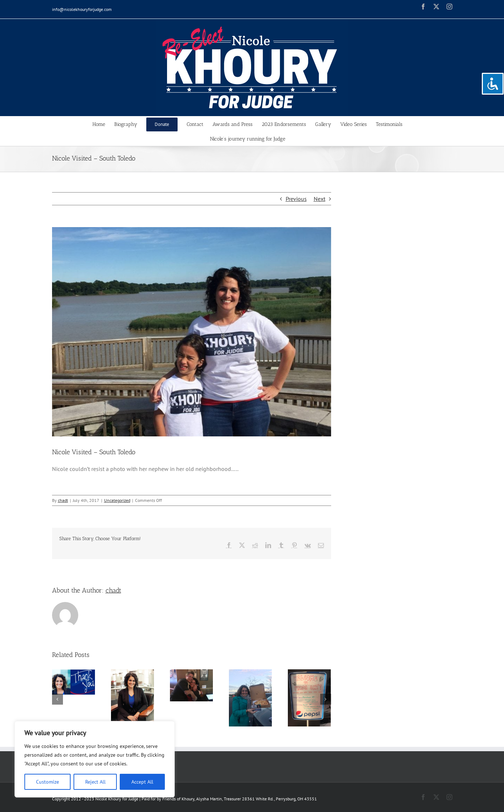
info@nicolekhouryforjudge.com (82, 9)
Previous (296, 199)
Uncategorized (117, 500)
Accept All (142, 782)
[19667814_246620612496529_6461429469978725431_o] (192, 332)
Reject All (95, 782)
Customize (47, 782)
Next (320, 199)
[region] (95, 759)
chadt (63, 500)
